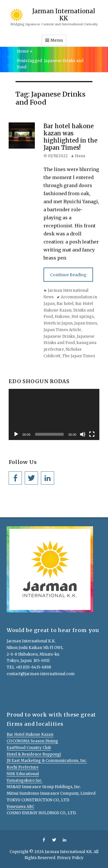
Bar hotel (65, 304)
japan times (86, 323)
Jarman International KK (64, 15)
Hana (80, 156)
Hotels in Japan (58, 323)
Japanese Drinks (59, 336)
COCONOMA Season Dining (32, 741)
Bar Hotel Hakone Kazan (30, 734)
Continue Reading (68, 275)
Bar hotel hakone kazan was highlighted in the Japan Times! (70, 137)
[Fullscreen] (92, 434)
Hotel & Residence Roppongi (34, 754)
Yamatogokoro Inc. (24, 780)
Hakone (62, 317)
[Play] (16, 434)
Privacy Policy (70, 858)
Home (25, 51)
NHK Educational (23, 774)
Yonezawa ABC (20, 807)
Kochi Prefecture (23, 767)
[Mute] (83, 434)
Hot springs (83, 317)
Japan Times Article (62, 330)
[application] (54, 414)
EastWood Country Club (29, 748)
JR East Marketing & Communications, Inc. (47, 761)
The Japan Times (79, 356)
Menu (57, 40)
